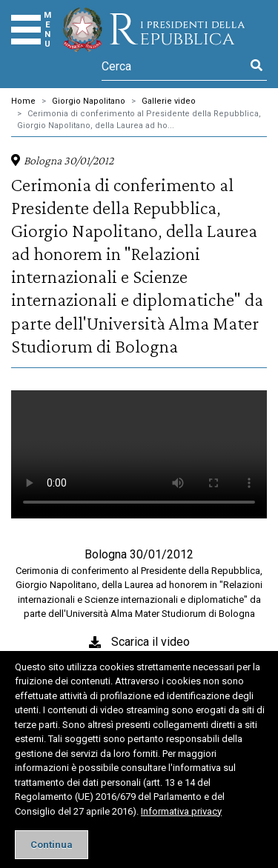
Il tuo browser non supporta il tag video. (139, 454)
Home (23, 101)
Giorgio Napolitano (89, 101)
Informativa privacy (181, 811)
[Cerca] (174, 66)
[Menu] (26, 30)
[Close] (52, 845)
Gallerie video (169, 101)
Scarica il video (150, 642)
